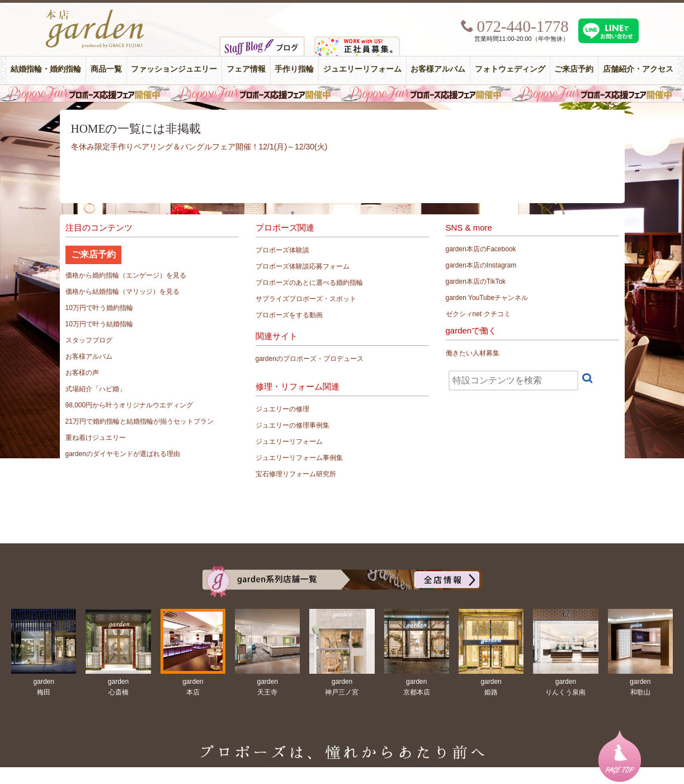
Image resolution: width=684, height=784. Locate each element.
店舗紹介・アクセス (638, 69)
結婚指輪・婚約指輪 (46, 69)
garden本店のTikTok (476, 281)
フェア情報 (246, 69)
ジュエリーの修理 (282, 409)
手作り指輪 (294, 69)
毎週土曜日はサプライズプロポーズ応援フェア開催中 (342, 93)
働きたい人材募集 (473, 353)
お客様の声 (82, 373)
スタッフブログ (89, 340)
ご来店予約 (574, 69)
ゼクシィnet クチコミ (478, 314)
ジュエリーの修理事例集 (293, 425)
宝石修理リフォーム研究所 (296, 474)
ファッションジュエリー (174, 69)
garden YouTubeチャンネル (487, 298)
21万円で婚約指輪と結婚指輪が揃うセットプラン (140, 421)
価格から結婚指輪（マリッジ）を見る (122, 292)
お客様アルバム (438, 69)
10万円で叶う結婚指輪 (99, 324)
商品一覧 (106, 69)
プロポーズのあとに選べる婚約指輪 (309, 283)
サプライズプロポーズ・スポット (306, 299)
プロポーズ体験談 (282, 250)
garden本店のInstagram (481, 265)
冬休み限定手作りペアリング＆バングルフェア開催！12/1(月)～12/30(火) (199, 147)
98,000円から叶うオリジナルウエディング (129, 405)
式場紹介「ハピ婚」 (96, 389)
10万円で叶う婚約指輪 (99, 308)
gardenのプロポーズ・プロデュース (310, 359)
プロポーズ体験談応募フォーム (303, 266)
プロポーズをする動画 (289, 315)
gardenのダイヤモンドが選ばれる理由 (123, 454)
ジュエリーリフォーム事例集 (299, 458)
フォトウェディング (510, 69)
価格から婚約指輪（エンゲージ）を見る (126, 275)
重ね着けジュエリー (96, 438)
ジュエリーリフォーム (362, 69)
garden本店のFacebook (481, 249)
